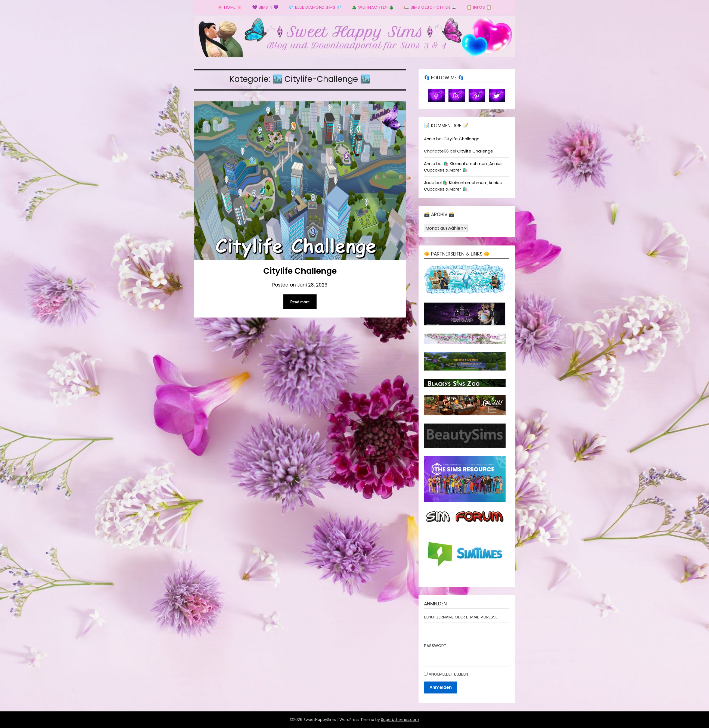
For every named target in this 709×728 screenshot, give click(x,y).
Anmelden (441, 687)
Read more (300, 302)
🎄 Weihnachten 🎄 (373, 7)
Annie (430, 139)
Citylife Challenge (300, 271)
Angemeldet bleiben (448, 674)
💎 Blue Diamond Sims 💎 (315, 7)
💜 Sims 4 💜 (265, 7)
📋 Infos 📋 (479, 7)
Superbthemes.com (400, 720)
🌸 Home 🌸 (230, 7)
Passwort (435, 645)
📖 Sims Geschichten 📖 (431, 7)
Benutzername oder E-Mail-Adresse (461, 617)
